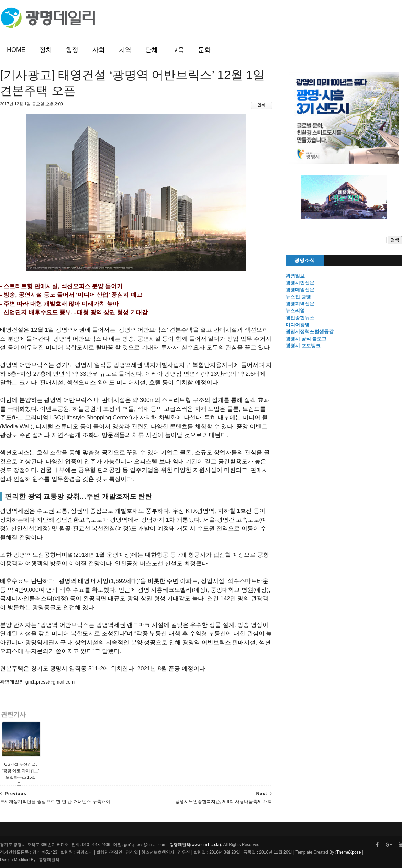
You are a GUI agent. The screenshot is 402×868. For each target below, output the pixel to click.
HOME (16, 50)
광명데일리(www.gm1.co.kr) (195, 845)
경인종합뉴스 (300, 318)
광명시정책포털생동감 (310, 331)
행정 (72, 50)
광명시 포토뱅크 (303, 346)
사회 (99, 50)
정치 (46, 50)
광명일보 (295, 276)
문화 (204, 50)
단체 (152, 50)
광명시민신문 (300, 283)
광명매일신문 (300, 290)
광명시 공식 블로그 (306, 339)
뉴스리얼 (295, 311)
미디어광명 (298, 325)
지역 (125, 50)
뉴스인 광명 (298, 297)
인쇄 (261, 105)
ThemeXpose (349, 852)
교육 (178, 50)
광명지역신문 (300, 304)
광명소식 (305, 261)
